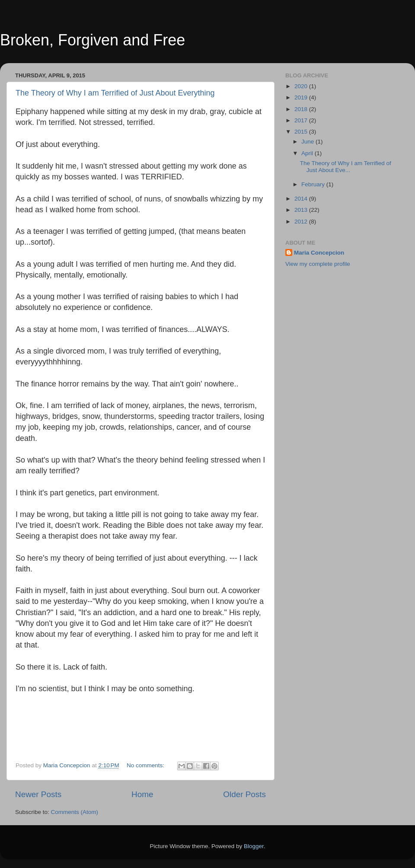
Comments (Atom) (75, 812)
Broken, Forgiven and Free (93, 40)
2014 (302, 199)
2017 (302, 120)
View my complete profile (318, 264)
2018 (302, 109)
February (314, 184)
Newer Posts (38, 794)
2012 (302, 222)
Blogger (254, 846)
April (308, 153)
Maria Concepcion (319, 253)
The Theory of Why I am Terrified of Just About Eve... (346, 167)
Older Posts (244, 794)
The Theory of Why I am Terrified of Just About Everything (115, 93)
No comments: (146, 765)
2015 (302, 132)
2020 (302, 86)
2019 (302, 97)
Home (142, 794)
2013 (302, 210)
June (308, 142)
